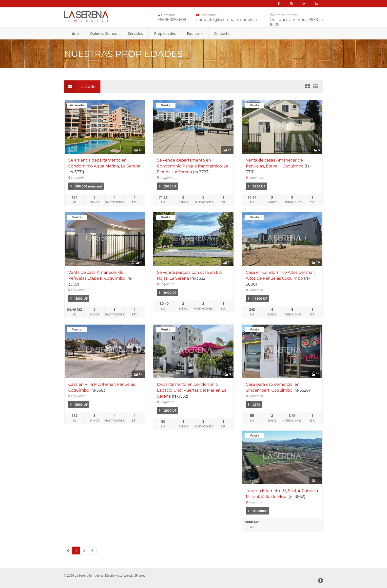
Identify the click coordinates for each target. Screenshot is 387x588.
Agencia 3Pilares (134, 576)
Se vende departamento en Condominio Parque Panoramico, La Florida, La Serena (193, 166)
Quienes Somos (103, 33)
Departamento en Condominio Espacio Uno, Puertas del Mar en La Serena (192, 390)
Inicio (74, 33)
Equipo (195, 33)
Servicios (135, 33)
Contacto (222, 33)
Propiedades (165, 33)
